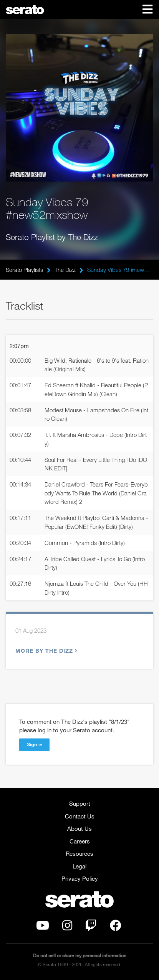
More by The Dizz (45, 651)
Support (80, 803)
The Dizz (65, 270)
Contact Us (80, 816)
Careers (80, 841)
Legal (79, 866)
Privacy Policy (80, 878)
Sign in (35, 744)
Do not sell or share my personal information (80, 956)
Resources (79, 853)
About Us (79, 828)
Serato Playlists (24, 270)
